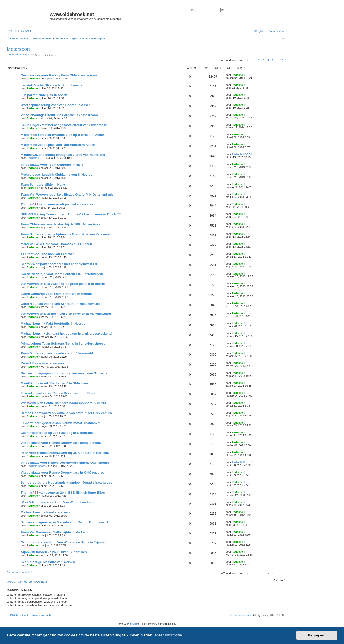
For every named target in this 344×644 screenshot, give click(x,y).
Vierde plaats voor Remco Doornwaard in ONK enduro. (62, 473)
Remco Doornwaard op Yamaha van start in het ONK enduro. (67, 413)
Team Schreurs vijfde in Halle (43, 185)
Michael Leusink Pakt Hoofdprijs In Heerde (53, 324)
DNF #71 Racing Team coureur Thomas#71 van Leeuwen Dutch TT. (71, 214)
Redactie (32, 79)
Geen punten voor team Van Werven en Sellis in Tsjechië (64, 542)
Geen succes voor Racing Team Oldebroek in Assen (60, 75)
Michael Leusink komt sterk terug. (46, 512)
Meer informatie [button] (168, 635)
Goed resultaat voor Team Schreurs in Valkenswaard (60, 304)
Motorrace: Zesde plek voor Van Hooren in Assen (58, 145)
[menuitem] (28, 31)
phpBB (134, 624)
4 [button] (268, 60)
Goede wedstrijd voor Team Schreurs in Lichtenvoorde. (63, 274)
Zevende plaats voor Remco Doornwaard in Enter (58, 393)
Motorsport (18, 49)
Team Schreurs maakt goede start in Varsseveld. (57, 353)
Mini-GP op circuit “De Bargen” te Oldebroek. (55, 383)
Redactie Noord (36, 466)
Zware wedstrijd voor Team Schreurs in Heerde (56, 294)
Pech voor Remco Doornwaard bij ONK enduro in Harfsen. (65, 453)
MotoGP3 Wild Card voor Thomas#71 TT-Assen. (57, 244)
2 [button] (259, 60)
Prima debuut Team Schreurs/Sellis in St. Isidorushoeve (63, 343)
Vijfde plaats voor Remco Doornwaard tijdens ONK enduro (65, 463)
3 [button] (264, 60)
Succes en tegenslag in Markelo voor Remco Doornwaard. (65, 522)
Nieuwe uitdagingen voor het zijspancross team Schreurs (64, 373)
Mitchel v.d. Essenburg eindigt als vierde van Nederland (63, 155)
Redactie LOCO (36, 158)
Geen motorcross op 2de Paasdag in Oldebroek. (57, 433)
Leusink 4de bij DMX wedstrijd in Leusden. (53, 85)
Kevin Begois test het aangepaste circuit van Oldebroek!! (64, 125)
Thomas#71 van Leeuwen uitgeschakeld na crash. (58, 204)
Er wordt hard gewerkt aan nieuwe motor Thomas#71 (61, 423)
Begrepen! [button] (317, 635)
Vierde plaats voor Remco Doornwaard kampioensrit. (61, 443)
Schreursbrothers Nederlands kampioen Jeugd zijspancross (66, 483)
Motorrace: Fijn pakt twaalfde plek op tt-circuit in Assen (63, 135)
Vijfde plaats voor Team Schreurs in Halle (52, 165)
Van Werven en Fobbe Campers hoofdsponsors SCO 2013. (65, 403)
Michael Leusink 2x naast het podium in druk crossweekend (66, 334)
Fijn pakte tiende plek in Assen (44, 95)
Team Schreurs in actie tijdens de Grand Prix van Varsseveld (67, 234)
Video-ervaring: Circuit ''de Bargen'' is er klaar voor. (60, 115)
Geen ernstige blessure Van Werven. (48, 562)
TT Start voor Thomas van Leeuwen (48, 254)
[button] (247, 60)
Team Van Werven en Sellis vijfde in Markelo (54, 532)
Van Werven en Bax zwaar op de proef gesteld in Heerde (63, 284)
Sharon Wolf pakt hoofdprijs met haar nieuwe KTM (59, 264)
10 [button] (282, 60)
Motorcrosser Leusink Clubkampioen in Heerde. (57, 175)
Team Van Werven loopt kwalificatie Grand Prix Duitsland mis (67, 194)
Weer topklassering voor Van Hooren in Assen (56, 105)
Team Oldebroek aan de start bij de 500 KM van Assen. (62, 224)
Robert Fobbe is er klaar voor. (43, 363)
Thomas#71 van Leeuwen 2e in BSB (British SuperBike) (63, 492)
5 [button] (273, 60)
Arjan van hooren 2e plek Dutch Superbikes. (54, 552)
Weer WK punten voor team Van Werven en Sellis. (58, 502)
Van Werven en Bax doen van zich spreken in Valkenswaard (66, 314)
